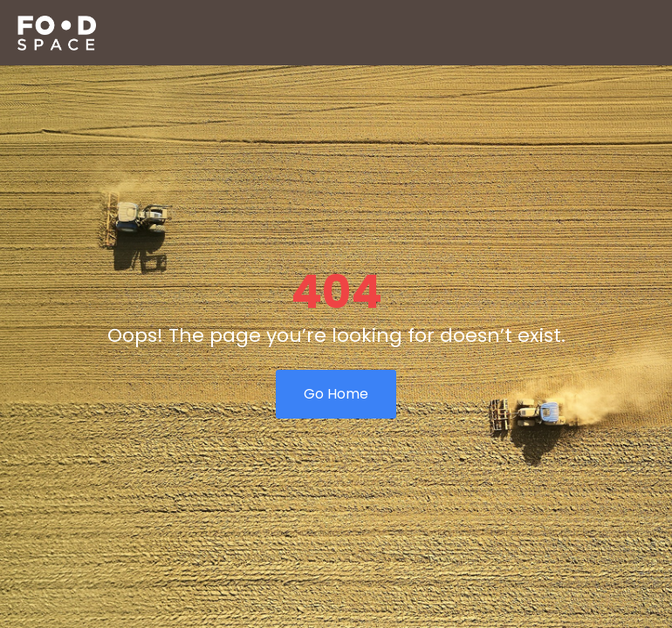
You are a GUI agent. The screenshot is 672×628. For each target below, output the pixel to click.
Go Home (336, 394)
